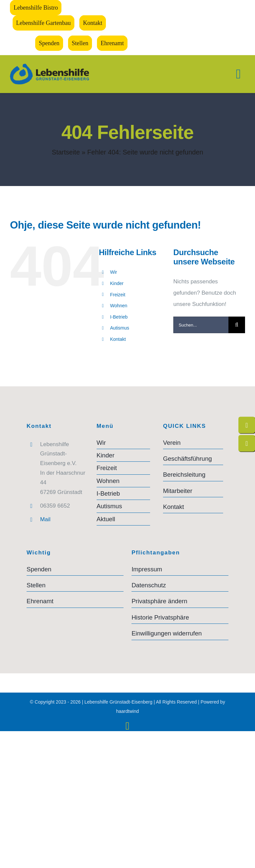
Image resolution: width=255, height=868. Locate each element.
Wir (113, 272)
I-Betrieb (119, 317)
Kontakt (118, 339)
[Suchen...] (201, 325)
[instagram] (127, 726)
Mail (45, 519)
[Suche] (237, 325)
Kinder (117, 283)
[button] (180, 601)
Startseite (66, 152)
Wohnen (119, 306)
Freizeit (118, 295)
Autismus (120, 328)
